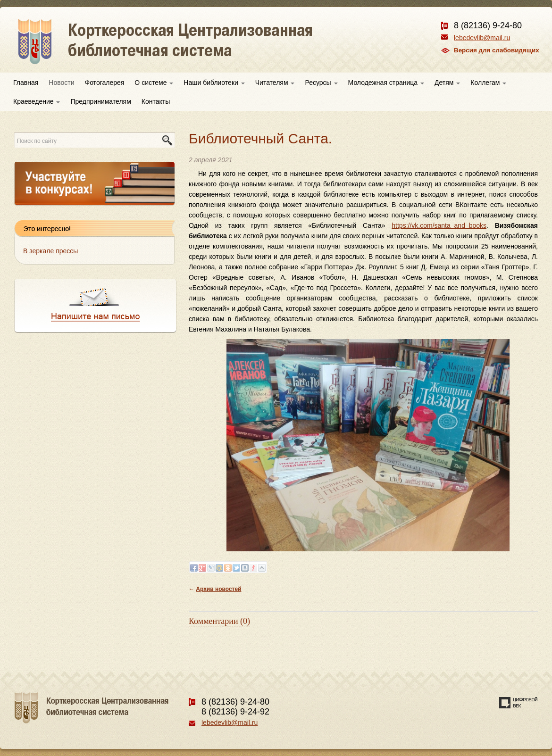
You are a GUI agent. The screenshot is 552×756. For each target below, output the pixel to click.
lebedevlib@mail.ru (482, 38)
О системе (154, 83)
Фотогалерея (105, 83)
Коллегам (488, 83)
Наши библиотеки (214, 83)
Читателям (275, 83)
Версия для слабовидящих (497, 50)
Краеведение (37, 101)
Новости (61, 83)
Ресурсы (321, 83)
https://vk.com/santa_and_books (439, 225)
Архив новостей (218, 589)
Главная (26, 83)
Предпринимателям (100, 101)
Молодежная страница (386, 83)
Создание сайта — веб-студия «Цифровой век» (519, 703)
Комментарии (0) (219, 621)
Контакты (156, 101)
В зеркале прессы (50, 251)
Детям (447, 83)
